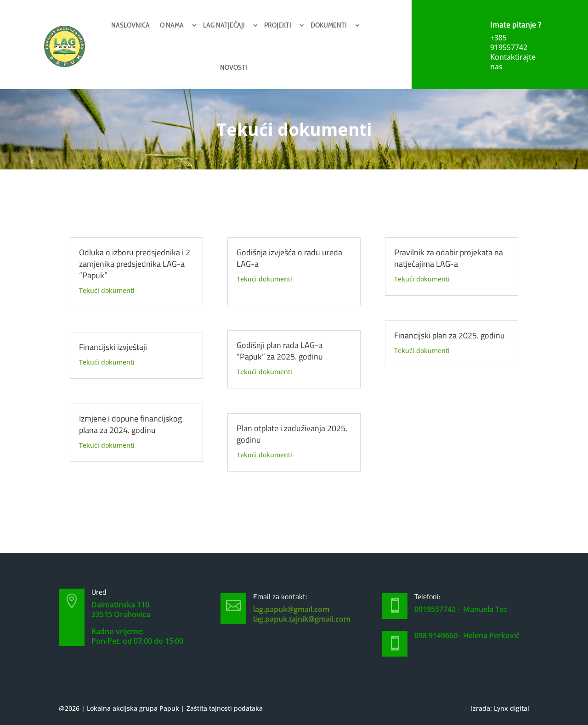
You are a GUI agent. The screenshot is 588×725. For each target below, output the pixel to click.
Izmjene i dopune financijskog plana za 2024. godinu (130, 424)
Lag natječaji (224, 25)
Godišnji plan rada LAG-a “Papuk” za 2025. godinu (280, 351)
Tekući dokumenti (107, 290)
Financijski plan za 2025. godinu (449, 335)
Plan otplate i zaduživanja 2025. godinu (292, 434)
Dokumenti (329, 25)
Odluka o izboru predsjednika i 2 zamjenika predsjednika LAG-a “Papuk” (135, 264)
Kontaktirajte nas (513, 62)
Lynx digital (512, 708)
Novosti (234, 67)
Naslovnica (130, 25)
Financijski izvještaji (113, 347)
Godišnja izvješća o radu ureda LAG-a (289, 258)
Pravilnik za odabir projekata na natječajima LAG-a (449, 258)
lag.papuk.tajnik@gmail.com (302, 619)
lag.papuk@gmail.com (291, 609)
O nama (172, 25)
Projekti (278, 25)
